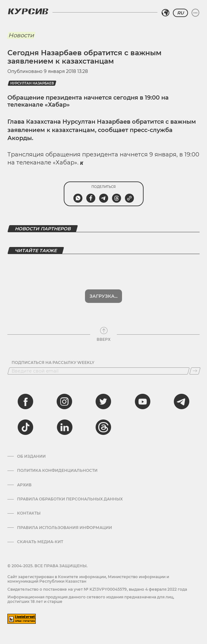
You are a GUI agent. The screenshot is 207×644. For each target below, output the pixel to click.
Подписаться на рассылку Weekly (53, 363)
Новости (21, 35)
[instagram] (64, 401)
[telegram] (182, 401)
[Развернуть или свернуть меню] (195, 13)
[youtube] (143, 401)
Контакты (29, 513)
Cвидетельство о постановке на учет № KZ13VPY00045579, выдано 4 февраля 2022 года (97, 589)
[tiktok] (25, 427)
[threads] (103, 427)
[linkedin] (64, 427)
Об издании (31, 456)
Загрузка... (103, 296)
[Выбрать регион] (165, 13)
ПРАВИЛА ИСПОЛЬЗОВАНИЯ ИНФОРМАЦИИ (65, 528)
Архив (24, 485)
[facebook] (25, 401)
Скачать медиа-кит (40, 542)
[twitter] (103, 401)
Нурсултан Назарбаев (32, 83)
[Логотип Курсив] (28, 11)
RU (180, 13)
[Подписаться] (195, 371)
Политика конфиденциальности (57, 471)
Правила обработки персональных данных (70, 499)
